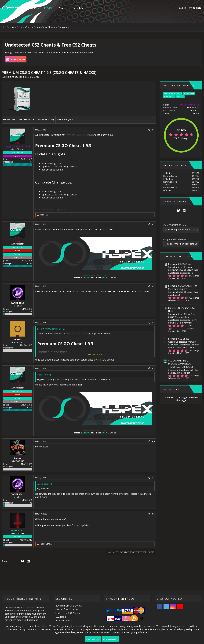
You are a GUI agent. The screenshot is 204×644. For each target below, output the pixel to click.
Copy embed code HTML (175, 239)
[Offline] (18, 143)
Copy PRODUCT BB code (175, 225)
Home (32, 8)
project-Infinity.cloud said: (50, 329)
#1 (153, 130)
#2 (153, 224)
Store (62, 8)
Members (79, 8)
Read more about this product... (51, 209)
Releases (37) (46, 119)
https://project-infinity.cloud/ (95, 275)
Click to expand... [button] (95, 354)
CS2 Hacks (61, 617)
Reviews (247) (65, 119)
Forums (48, 8)
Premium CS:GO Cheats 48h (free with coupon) (183, 287)
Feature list (26, 119)
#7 (153, 478)
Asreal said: (43, 484)
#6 (153, 441)
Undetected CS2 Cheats (68, 613)
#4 (153, 322)
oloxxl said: (43, 375)
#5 (153, 368)
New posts (7, 20)
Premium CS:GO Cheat (77, 135)
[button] (39, 8)
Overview (9, 119)
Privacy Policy (185, 629)
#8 (153, 514)
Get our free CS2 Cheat (67, 609)
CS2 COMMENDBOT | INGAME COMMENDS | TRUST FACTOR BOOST (181, 364)
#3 (153, 286)
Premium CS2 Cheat (178, 339)
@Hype (39, 519)
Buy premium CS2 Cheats (69, 606)
